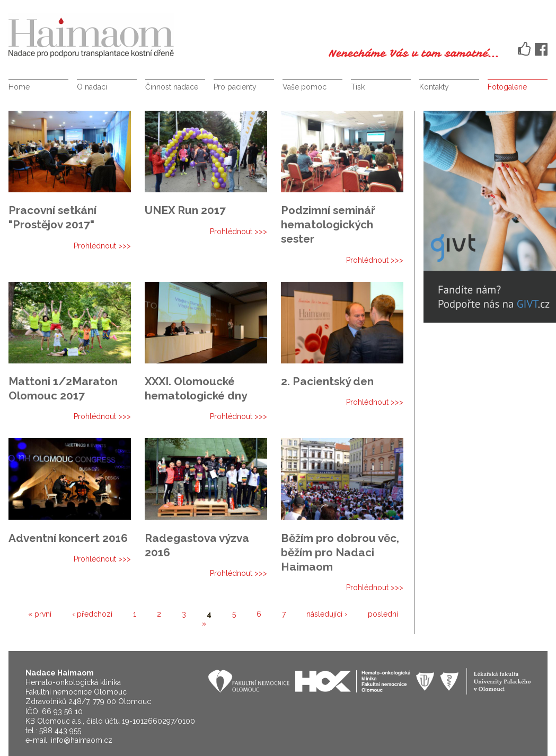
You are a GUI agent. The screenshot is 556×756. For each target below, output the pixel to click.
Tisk (358, 87)
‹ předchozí (92, 614)
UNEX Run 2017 (185, 210)
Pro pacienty (235, 87)
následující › (327, 614)
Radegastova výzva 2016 (197, 545)
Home (19, 87)
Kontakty (434, 87)
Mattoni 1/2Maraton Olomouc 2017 (63, 388)
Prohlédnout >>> (102, 246)
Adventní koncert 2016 (68, 538)
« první (40, 614)
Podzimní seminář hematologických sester (328, 224)
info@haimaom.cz (82, 740)
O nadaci (92, 87)
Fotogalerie (507, 87)
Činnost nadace (172, 87)
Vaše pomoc (305, 87)
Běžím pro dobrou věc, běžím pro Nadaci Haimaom (340, 552)
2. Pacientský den (327, 381)
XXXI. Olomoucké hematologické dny (196, 388)
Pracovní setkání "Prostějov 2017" (52, 217)
